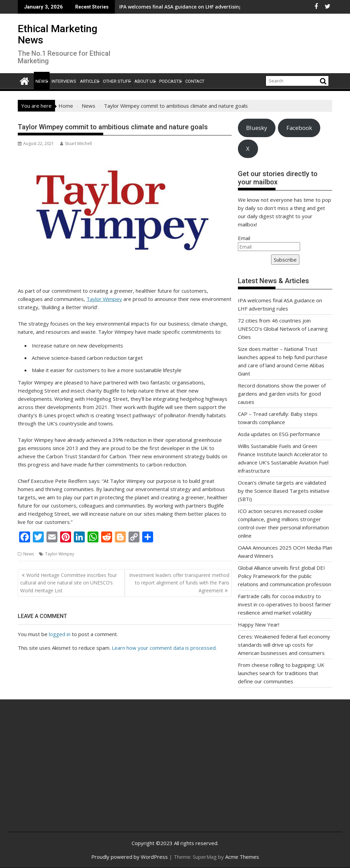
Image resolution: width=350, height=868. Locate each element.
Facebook (299, 128)
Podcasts (170, 81)
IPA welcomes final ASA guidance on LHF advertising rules (145, 7)
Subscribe (285, 260)
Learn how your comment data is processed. (164, 648)
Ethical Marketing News (58, 34)
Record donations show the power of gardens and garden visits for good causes (282, 394)
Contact (195, 81)
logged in (60, 634)
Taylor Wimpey (104, 299)
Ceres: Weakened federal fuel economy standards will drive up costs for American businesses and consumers (284, 645)
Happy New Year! (259, 624)
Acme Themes (242, 857)
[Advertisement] (69, 773)
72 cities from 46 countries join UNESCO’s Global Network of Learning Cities (283, 329)
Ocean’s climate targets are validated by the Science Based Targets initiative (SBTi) (284, 491)
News (42, 81)
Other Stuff (117, 81)
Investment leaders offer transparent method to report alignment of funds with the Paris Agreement (179, 583)
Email (244, 238)
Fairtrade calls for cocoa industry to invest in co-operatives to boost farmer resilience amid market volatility (285, 604)
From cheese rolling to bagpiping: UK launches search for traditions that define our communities (281, 673)
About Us (145, 81)
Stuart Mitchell (76, 143)
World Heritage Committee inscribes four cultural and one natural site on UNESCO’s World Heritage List (69, 583)
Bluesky (257, 128)
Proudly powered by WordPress (130, 857)
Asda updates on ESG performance (279, 434)
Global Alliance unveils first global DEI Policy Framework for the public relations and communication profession (285, 576)
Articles (90, 81)
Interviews (64, 81)
